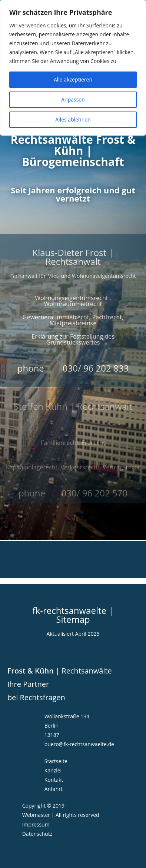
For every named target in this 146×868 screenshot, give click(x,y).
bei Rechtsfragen (36, 697)
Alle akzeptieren (73, 79)
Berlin (52, 726)
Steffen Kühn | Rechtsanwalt (73, 406)
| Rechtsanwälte (60, 671)
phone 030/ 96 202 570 (73, 493)
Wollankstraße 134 (67, 716)
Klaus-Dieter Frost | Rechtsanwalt (73, 257)
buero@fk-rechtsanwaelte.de (79, 744)
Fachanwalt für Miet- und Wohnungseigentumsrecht (73, 276)
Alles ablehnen (73, 119)
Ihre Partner (28, 684)
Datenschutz (37, 834)
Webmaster (36, 815)
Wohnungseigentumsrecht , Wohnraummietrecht (73, 301)
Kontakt (54, 780)
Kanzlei (53, 770)
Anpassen (73, 99)
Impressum (36, 824)
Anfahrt (54, 789)
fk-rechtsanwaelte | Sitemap (73, 615)
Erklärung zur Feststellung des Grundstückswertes (73, 339)
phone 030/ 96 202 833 (73, 368)
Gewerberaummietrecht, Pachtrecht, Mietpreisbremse (73, 320)
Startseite (56, 761)
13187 (52, 735)
